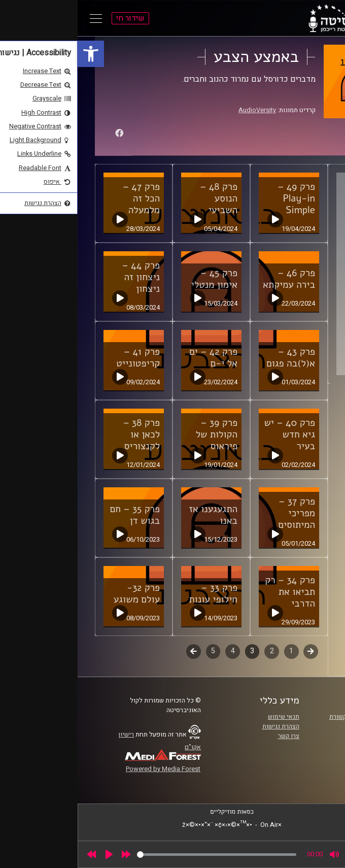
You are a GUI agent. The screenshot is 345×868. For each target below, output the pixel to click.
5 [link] (135, 651)
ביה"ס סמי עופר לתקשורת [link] (286, 717)
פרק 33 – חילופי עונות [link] (136, 594)
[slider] (139, 855)
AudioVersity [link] (180, 110)
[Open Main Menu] (18, 18)
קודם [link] (233, 651)
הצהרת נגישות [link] (203, 726)
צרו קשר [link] (211, 736)
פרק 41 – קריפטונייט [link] (60, 358)
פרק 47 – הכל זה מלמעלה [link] (64, 198)
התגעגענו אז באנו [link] (135, 515)
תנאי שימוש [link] (206, 717)
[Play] (31, 854)
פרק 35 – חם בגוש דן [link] (57, 515)
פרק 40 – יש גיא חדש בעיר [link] (212, 435)
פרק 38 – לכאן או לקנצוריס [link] (64, 435)
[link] (13, 54)
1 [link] (214, 651)
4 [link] (155, 651)
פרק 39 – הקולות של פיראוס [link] (139, 435)
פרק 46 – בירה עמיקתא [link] (211, 279)
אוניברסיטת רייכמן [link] (295, 726)
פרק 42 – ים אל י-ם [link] (136, 358)
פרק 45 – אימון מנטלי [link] (137, 279)
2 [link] (194, 651)
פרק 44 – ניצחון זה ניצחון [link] (63, 277)
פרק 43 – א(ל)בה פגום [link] (213, 358)
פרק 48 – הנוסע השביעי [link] (141, 198)
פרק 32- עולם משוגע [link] (59, 594)
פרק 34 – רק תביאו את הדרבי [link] (212, 592)
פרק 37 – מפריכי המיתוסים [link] (219, 513)
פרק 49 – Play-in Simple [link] (219, 198)
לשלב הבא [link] (116, 652)
